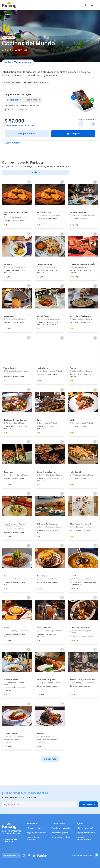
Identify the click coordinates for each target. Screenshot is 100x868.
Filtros (36, 172)
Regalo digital (14, 100)
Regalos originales (60, 833)
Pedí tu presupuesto (61, 828)
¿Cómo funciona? (13, 143)
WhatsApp (21, 109)
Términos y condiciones (81, 856)
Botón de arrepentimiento (84, 838)
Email (9, 109)
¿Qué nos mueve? (35, 828)
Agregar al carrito (27, 134)
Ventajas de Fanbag (61, 837)
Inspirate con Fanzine (36, 833)
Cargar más (50, 759)
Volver (7, 14)
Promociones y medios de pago (20, 125)
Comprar (73, 134)
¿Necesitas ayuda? (9, 840)
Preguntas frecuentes (86, 833)
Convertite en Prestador (33, 838)
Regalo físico (33, 100)
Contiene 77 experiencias (18, 62)
